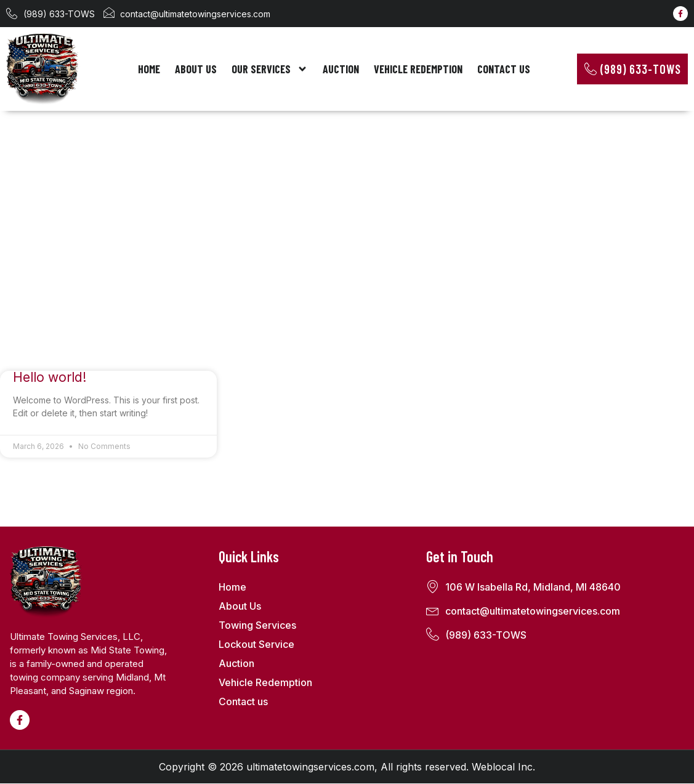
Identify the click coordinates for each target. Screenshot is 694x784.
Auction (341, 69)
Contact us (504, 69)
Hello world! (50, 378)
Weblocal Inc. (503, 767)
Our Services (270, 69)
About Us (196, 69)
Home (149, 69)
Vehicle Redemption (418, 69)
